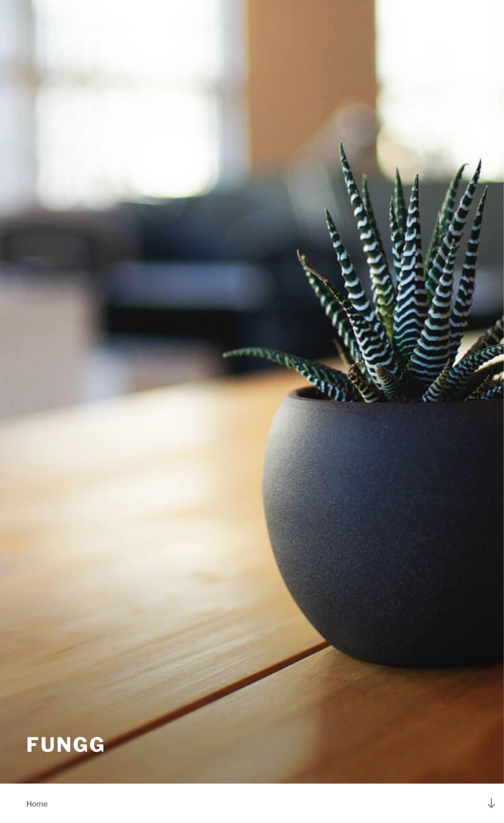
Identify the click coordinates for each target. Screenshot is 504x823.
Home (37, 804)
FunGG (66, 745)
